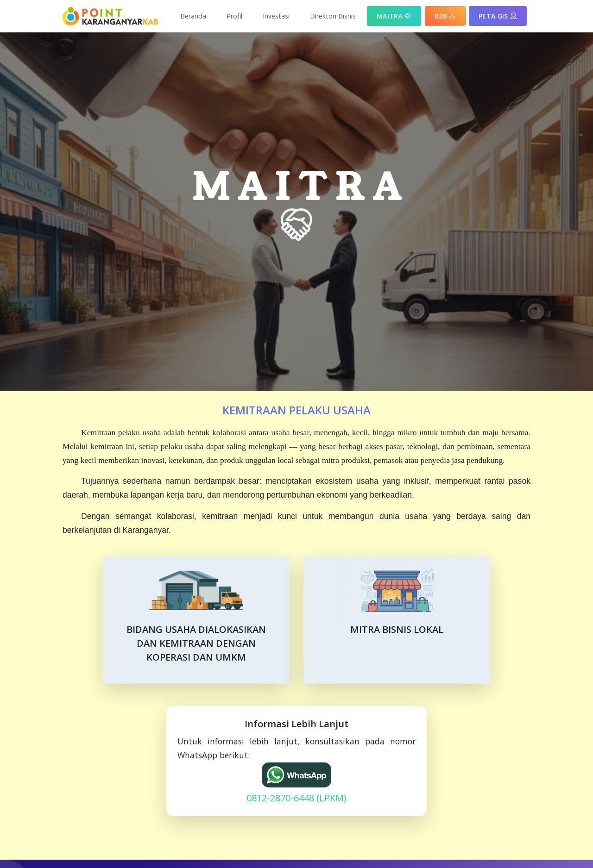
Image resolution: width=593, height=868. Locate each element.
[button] (192, 16)
